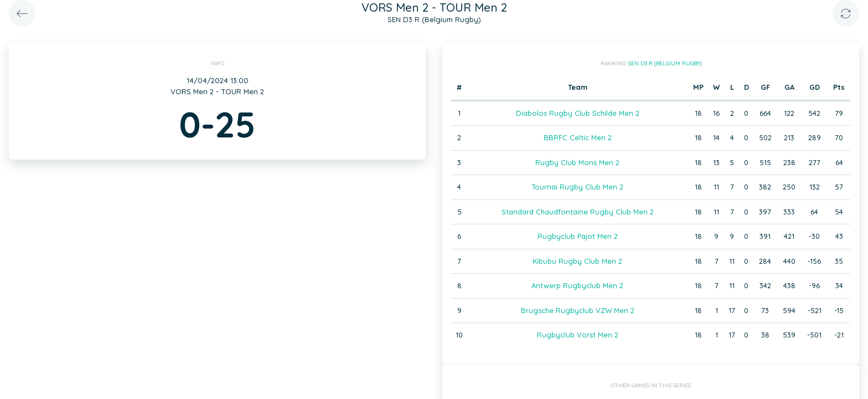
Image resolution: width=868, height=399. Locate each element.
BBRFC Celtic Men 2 (578, 137)
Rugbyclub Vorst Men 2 (578, 335)
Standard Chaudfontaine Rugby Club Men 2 (578, 212)
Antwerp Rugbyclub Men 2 (577, 285)
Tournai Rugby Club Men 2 (577, 187)
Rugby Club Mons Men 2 (577, 162)
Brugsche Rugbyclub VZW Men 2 (578, 310)
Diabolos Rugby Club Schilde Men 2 (578, 113)
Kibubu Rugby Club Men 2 (577, 261)
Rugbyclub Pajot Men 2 (578, 236)
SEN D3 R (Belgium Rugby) (665, 63)
